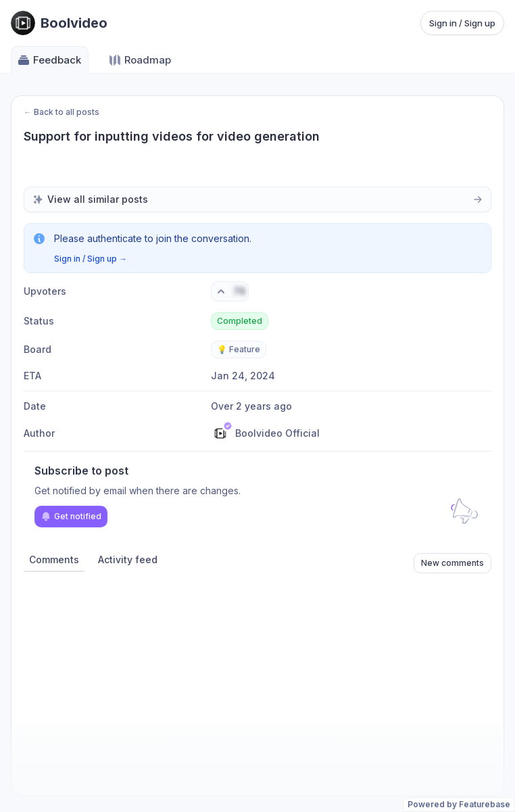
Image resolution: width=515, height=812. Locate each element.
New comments (452, 563)
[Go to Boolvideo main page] (59, 23)
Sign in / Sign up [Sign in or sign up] (462, 23)
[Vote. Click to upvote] (230, 291)
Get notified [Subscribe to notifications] (71, 517)
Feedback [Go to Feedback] (49, 60)
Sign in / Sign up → (91, 259)
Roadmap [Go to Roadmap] (140, 60)
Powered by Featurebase (459, 804)
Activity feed (128, 559)
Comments (54, 559)
